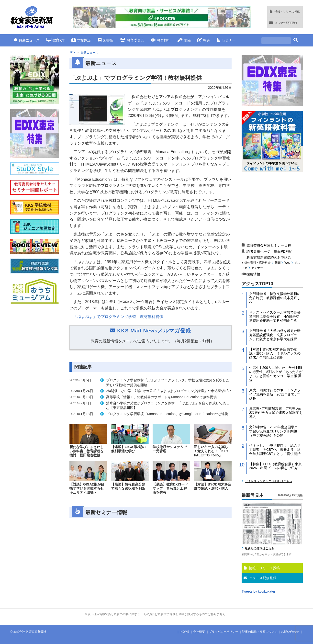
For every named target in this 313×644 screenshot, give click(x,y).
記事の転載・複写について (260, 632)
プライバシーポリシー (224, 632)
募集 (204, 40)
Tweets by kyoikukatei (258, 591)
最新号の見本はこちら (259, 548)
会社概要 (199, 632)
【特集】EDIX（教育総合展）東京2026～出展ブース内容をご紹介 (275, 466)
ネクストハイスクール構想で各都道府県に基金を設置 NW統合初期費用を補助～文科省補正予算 (275, 316)
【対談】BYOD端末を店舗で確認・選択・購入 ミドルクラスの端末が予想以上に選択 (275, 353)
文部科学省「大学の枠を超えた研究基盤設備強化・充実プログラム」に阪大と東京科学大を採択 (275, 335)
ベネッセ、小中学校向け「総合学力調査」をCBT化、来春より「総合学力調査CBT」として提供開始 (275, 450)
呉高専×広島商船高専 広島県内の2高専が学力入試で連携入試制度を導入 (276, 413)
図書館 (106, 40)
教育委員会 (132, 40)
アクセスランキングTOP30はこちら (268, 481)
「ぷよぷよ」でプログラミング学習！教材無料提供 (118, 317)
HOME (185, 632)
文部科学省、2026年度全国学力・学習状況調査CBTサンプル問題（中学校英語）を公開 (275, 431)
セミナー (226, 40)
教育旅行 (161, 40)
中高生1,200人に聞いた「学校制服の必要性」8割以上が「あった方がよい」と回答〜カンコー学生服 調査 (276, 374)
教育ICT (56, 40)
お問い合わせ (290, 632)
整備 (184, 40)
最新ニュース (27, 40)
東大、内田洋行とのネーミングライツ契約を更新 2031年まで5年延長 (275, 394)
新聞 (278, 263)
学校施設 (81, 40)
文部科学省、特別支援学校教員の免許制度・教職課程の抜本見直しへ (275, 298)
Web (287, 263)
